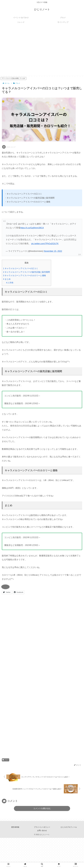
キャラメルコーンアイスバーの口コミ (21, 268)
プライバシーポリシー (42, 827)
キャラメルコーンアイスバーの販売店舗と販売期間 (26, 272)
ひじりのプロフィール (69, 827)
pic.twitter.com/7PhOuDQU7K (45, 244)
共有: (10, 283)
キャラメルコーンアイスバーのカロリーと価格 (25, 276)
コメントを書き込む (42, 809)
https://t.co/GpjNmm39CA (32, 228)
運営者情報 (15, 827)
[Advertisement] (24, 51)
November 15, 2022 (53, 251)
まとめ (7, 279)
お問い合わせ (42, 830)
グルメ (6, 760)
